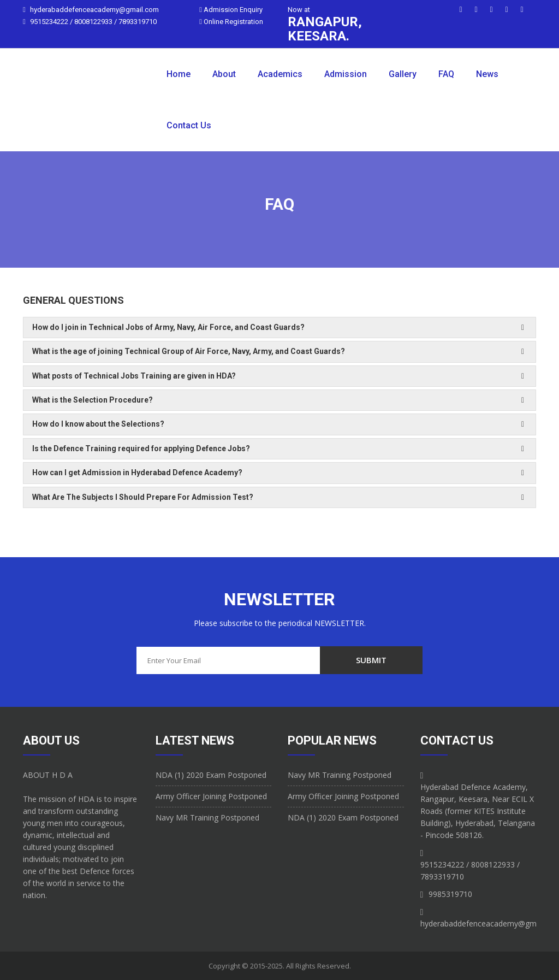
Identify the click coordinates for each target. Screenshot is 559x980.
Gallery (403, 74)
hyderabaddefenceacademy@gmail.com (94, 10)
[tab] (279, 327)
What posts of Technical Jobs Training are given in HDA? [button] (134, 376)
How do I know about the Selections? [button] (98, 424)
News (487, 74)
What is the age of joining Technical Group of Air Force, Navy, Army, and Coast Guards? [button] (189, 351)
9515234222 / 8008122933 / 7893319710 (93, 22)
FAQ (446, 74)
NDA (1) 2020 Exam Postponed (211, 775)
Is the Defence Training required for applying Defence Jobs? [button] (141, 448)
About (224, 74)
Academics (280, 74)
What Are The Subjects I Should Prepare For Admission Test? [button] (143, 497)
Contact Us (189, 125)
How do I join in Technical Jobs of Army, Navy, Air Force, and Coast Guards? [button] (168, 327)
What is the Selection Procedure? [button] (93, 400)
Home (179, 74)
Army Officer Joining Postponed (211, 796)
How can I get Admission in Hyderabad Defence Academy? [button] (137, 473)
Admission (346, 74)
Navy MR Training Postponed (207, 817)
